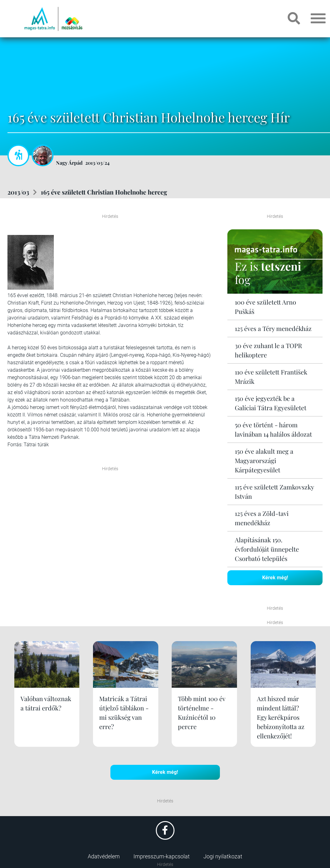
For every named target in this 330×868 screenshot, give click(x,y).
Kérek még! (275, 578)
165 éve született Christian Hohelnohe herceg (104, 192)
